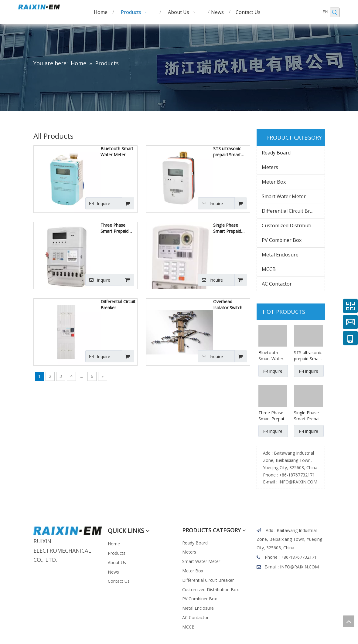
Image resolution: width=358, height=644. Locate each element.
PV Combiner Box (282, 240)
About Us (117, 563)
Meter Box (274, 182)
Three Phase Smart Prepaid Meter (114, 228)
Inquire (98, 203)
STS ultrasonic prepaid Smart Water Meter (227, 152)
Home (114, 544)
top (349, 621)
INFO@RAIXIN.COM (298, 482)
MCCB (269, 269)
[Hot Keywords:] (335, 12)
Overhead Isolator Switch (228, 305)
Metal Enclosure (280, 255)
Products (117, 553)
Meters (270, 167)
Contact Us (119, 581)
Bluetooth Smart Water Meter (117, 152)
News (113, 572)
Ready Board (276, 153)
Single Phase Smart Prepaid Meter (227, 228)
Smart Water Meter (284, 196)
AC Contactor (277, 284)
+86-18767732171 (297, 475)
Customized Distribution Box (293, 225)
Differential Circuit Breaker (118, 305)
